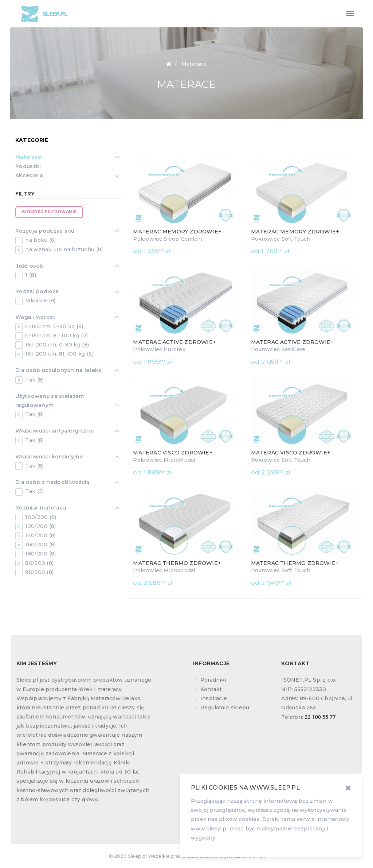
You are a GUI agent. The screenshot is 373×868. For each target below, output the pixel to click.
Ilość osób (30, 267)
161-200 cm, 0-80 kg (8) (56, 345)
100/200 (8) (40, 517)
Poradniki (213, 680)
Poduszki (28, 166)
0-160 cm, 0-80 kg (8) (54, 326)
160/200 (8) (40, 545)
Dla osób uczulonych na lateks (58, 371)
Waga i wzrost (35, 318)
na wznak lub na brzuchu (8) (63, 249)
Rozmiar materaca (41, 508)
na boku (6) (40, 240)
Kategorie (32, 140)
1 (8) (30, 275)
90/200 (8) (39, 572)
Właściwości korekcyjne (49, 457)
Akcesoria (29, 176)
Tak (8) (34, 380)
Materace (28, 158)
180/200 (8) (40, 554)
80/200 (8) (39, 563)
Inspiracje (214, 698)
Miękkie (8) (40, 301)
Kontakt (211, 689)
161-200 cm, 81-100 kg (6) (59, 354)
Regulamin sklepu (225, 708)
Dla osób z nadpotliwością (53, 483)
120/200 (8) (40, 526)
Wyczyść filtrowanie (49, 212)
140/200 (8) (40, 535)
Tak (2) (34, 491)
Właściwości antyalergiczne (54, 431)
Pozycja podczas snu (45, 232)
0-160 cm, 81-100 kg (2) (56, 336)
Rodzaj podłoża (37, 292)
